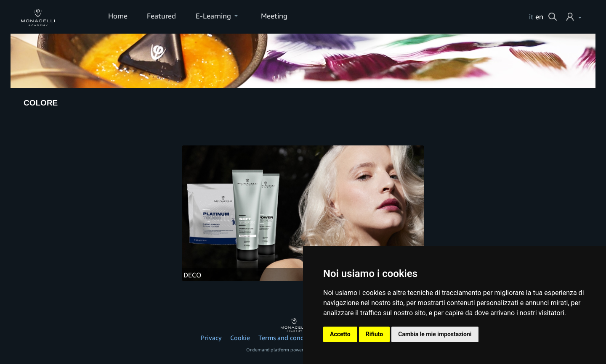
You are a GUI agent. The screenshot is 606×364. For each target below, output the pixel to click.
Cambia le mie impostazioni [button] (435, 334)
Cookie (240, 338)
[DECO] (303, 213)
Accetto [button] (340, 334)
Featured (161, 16)
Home (118, 16)
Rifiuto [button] (375, 334)
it (531, 17)
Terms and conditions (289, 338)
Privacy (211, 338)
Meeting (274, 16)
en (539, 17)
